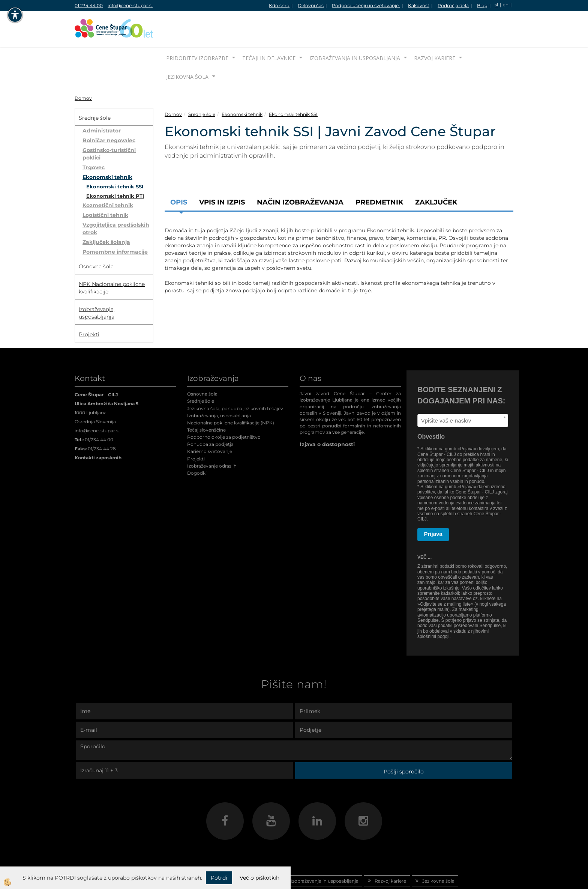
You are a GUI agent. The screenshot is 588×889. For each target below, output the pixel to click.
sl (496, 5)
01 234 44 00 (89, 5)
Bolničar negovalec (109, 112)
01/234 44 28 (102, 420)
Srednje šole (202, 86)
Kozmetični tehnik (108, 177)
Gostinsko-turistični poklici (109, 126)
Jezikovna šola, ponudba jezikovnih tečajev (235, 380)
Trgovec (94, 139)
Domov (83, 70)
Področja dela (453, 5)
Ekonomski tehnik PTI (115, 168)
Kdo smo (279, 5)
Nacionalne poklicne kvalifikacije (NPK (230, 395)
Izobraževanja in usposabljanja (355, 30)
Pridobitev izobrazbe (197, 30)
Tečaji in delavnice (269, 30)
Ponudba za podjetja (210, 416)
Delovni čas (311, 5)
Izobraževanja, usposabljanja (219, 387)
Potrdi (219, 878)
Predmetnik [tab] (379, 174)
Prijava (433, 506)
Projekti (196, 431)
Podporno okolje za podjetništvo (224, 409)
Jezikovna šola (187, 49)
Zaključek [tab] (436, 174)
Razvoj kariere (435, 30)
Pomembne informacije (115, 224)
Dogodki (197, 445)
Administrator (102, 102)
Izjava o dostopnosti (327, 416)
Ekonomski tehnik (107, 149)
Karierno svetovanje (210, 423)
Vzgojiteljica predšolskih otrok (116, 200)
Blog (482, 5)
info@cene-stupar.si (130, 5)
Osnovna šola (202, 366)
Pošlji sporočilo (404, 743)
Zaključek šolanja (106, 214)
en (506, 5)
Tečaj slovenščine (206, 402)
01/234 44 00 (99, 411)
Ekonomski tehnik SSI (115, 158)
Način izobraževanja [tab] (300, 174)
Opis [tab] (179, 174)
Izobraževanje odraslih (212, 438)
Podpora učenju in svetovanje (366, 5)
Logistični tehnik (105, 187)
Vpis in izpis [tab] (222, 174)
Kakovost (419, 5)
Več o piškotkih (259, 878)
